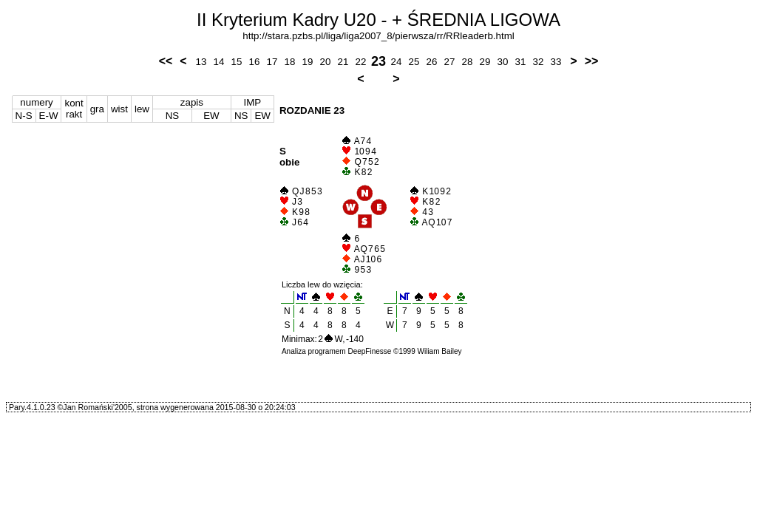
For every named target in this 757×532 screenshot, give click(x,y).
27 (450, 62)
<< (166, 61)
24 (397, 62)
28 (468, 62)
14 (219, 62)
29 (485, 62)
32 (539, 62)
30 (503, 62)
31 (521, 62)
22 (361, 62)
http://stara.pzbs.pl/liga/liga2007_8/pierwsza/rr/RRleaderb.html (378, 36)
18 (290, 62)
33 (556, 62)
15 (237, 62)
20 (326, 62)
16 (255, 62)
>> (592, 61)
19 (308, 62)
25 (414, 62)
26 (432, 62)
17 (272, 62)
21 (343, 62)
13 (201, 62)
